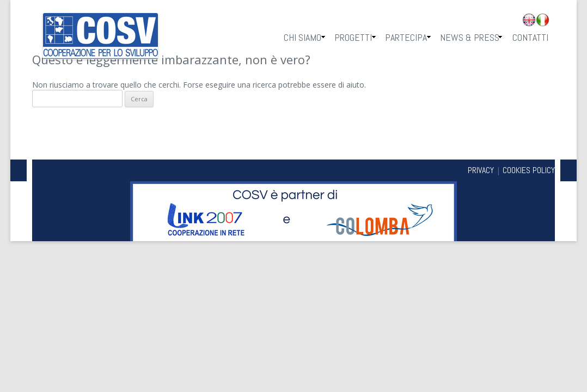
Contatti (530, 37)
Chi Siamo (302, 37)
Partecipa (406, 37)
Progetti (353, 37)
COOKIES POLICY (529, 170)
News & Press (470, 37)
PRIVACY (481, 170)
